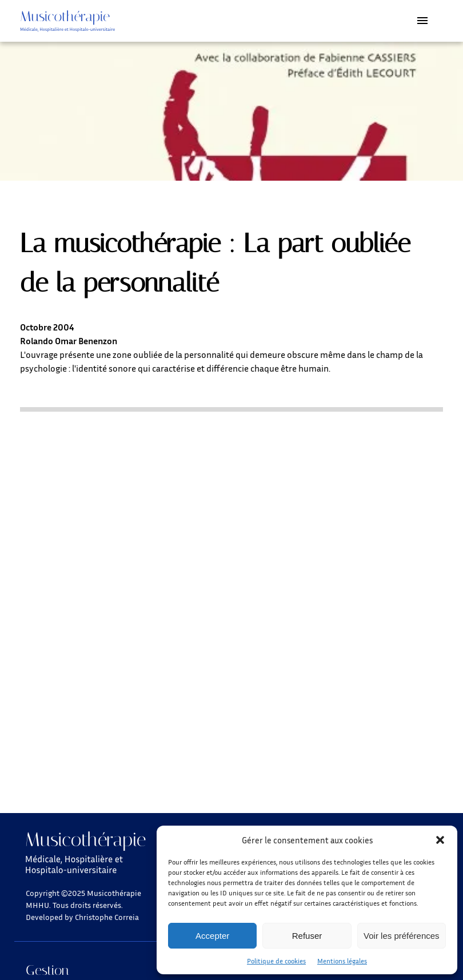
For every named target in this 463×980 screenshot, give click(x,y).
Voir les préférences (402, 936)
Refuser (307, 936)
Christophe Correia (107, 917)
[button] (440, 840)
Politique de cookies (276, 961)
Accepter (212, 936)
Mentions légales (342, 961)
